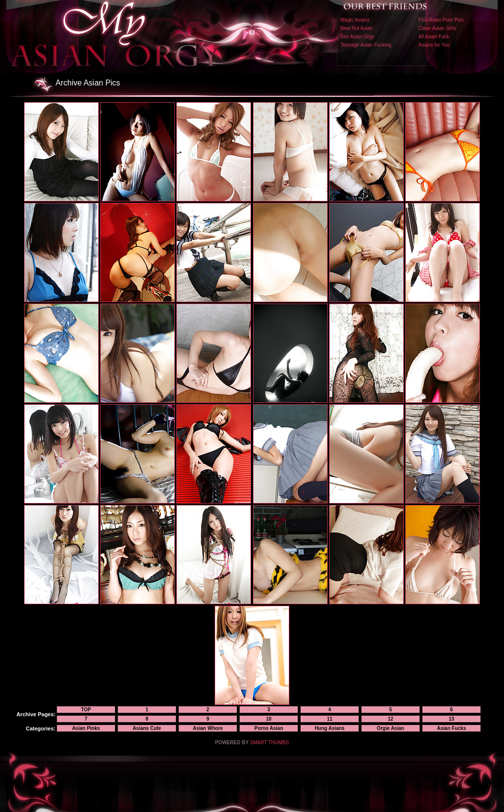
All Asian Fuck (434, 37)
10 (268, 719)
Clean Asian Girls (437, 28)
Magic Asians (355, 20)
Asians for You (434, 45)
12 (390, 719)
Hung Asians (330, 728)
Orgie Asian (391, 728)
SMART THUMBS (269, 742)
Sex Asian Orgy (357, 37)
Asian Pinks (86, 728)
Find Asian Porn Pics (441, 20)
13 (451, 719)
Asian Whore (208, 728)
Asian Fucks (452, 728)
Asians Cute (147, 728)
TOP (86, 710)
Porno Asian (269, 728)
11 (329, 719)
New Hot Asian (357, 28)
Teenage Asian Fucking (366, 45)
